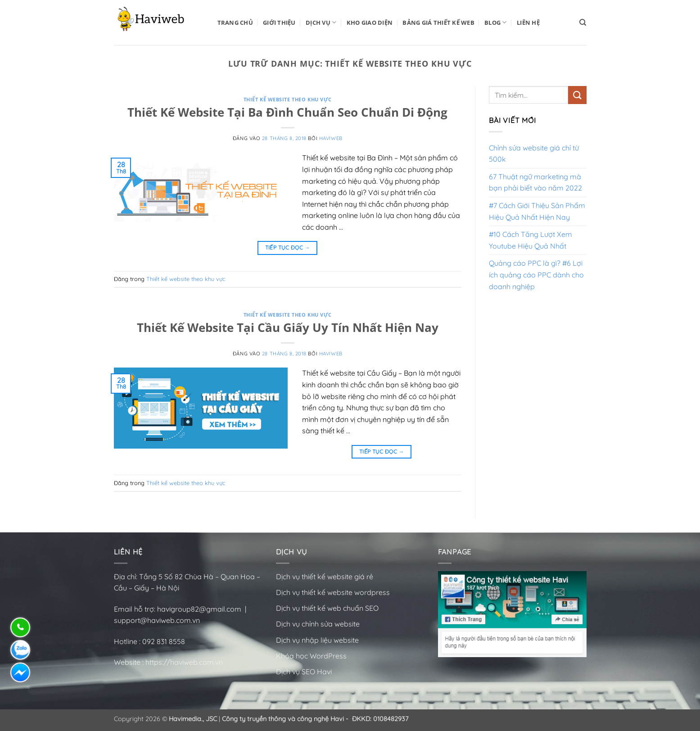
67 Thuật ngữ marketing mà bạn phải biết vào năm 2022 (535, 182)
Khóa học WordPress (311, 656)
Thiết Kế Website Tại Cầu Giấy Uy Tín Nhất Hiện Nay (288, 328)
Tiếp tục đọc (288, 247)
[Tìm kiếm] (583, 23)
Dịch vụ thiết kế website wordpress (334, 592)
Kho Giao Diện (370, 23)
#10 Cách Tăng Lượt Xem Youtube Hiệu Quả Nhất (531, 240)
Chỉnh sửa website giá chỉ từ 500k (534, 154)
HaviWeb (331, 138)
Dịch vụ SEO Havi (304, 672)
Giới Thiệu (279, 23)
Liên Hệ (528, 23)
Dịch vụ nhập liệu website (317, 640)
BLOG (495, 22)
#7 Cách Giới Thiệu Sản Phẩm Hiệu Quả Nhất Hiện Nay (537, 211)
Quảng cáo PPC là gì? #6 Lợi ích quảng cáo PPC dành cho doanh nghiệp (536, 275)
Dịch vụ (321, 22)
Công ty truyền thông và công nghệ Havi (283, 719)
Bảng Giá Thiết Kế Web (438, 23)
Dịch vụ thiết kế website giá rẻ (325, 577)
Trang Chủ (235, 23)
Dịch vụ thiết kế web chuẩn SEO (327, 608)
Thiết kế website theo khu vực (288, 99)
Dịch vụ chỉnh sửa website (318, 624)
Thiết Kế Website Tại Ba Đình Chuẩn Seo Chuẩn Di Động (287, 112)
